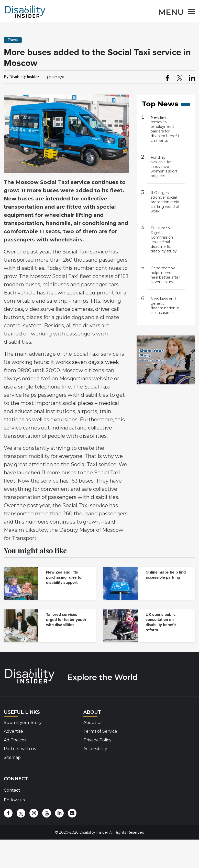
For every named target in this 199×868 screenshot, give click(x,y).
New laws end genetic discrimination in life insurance (165, 306)
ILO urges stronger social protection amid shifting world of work (165, 202)
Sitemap (12, 757)
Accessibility (95, 749)
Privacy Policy (97, 740)
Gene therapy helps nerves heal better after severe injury (165, 275)
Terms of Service (100, 731)
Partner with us (20, 749)
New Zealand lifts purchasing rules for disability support (64, 577)
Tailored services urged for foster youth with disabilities (66, 620)
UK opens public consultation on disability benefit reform (161, 622)
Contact (12, 790)
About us (93, 723)
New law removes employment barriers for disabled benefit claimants (165, 129)
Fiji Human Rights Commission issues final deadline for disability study (164, 240)
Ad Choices (15, 740)
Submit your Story (23, 723)
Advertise (13, 731)
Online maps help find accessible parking (166, 575)
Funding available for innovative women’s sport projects (164, 167)
